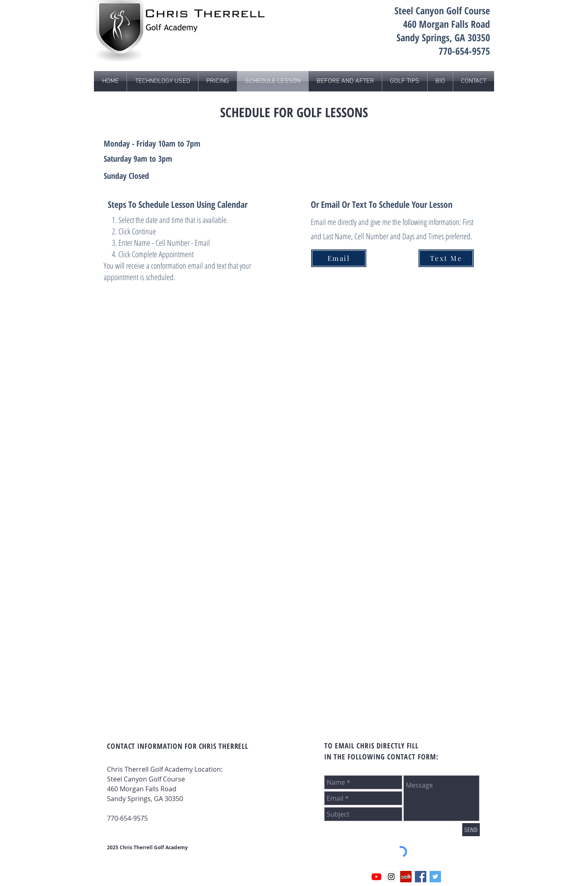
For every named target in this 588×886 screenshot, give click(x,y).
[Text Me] (446, 258)
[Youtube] (376, 877)
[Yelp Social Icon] (406, 877)
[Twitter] (435, 877)
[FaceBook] (421, 877)
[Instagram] (391, 877)
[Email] (339, 258)
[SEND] (471, 830)
